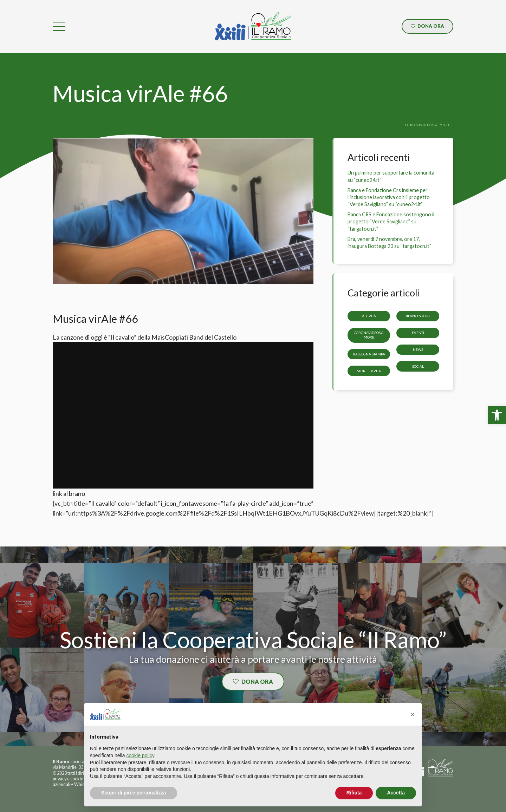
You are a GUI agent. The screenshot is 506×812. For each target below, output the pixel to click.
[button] (413, 714)
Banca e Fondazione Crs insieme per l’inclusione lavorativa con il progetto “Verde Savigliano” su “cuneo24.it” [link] (389, 197)
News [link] (418, 349)
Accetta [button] (396, 793)
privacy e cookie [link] (68, 779)
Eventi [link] (418, 333)
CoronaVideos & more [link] (369, 335)
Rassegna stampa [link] (369, 354)
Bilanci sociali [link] (418, 316)
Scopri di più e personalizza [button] (134, 793)
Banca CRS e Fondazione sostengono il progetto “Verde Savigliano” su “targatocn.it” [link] (391, 221)
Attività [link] (369, 316)
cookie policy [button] (140, 755)
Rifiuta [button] (354, 793)
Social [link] (418, 366)
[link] (497, 415)
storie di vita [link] (369, 371)
